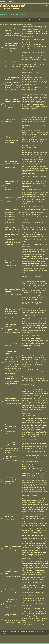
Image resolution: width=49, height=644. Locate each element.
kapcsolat (46, 5)
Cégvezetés (13, 6)
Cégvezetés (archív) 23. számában (15, 24)
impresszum (46, 642)
